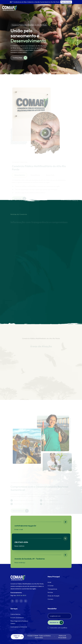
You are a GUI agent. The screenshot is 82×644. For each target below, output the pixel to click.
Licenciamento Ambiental (19, 627)
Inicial (49, 582)
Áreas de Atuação (54, 596)
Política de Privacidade (62, 637)
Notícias (50, 592)
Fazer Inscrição (66, 2)
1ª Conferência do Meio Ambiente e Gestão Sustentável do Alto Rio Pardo (36, 2)
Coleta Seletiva (15, 614)
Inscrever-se (57, 622)
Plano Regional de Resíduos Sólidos (19, 622)
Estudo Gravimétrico (17, 618)
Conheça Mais (20, 58)
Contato (50, 599)
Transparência (52, 589)
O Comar (51, 586)
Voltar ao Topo (18, 637)
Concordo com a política (57, 628)
